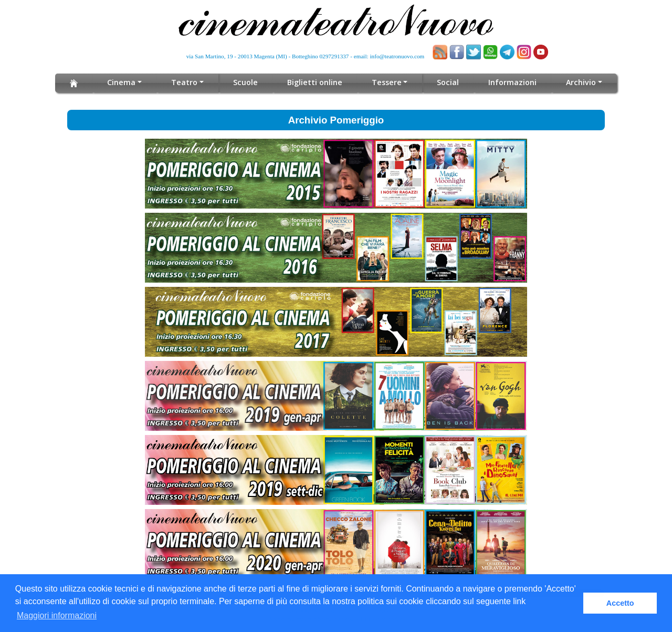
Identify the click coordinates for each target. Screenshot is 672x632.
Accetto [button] (620, 603)
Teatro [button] (187, 82)
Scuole (247, 82)
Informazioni (510, 82)
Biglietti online (315, 82)
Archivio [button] (578, 82)
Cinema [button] (124, 82)
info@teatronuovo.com (397, 56)
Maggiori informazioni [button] (57, 615)
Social (446, 82)
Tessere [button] (386, 82)
